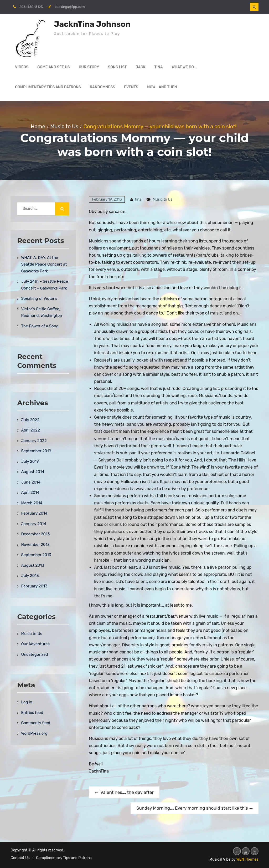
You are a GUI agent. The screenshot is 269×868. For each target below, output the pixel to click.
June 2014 (31, 482)
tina (138, 199)
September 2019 (36, 451)
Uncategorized (34, 654)
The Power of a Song (40, 326)
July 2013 (30, 576)
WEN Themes (247, 859)
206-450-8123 (31, 7)
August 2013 (33, 565)
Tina (158, 67)
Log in (27, 702)
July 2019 (30, 461)
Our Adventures (35, 644)
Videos (22, 67)
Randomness (103, 87)
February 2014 (34, 513)
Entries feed (32, 713)
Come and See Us (53, 67)
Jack (141, 67)
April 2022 (30, 430)
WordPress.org (34, 733)
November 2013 (35, 545)
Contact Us (20, 858)
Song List (117, 67)
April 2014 (30, 493)
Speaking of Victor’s (39, 298)
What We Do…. (185, 67)
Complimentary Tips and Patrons (48, 87)
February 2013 (34, 586)
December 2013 (35, 534)
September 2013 (36, 555)
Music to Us (162, 199)
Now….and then (162, 87)
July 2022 (30, 420)
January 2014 (33, 524)
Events (131, 87)
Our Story (89, 67)
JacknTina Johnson (92, 24)
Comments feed (36, 723)
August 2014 (33, 472)
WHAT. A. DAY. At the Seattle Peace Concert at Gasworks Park (44, 264)
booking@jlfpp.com (69, 7)
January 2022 (34, 441)
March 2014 (32, 503)
